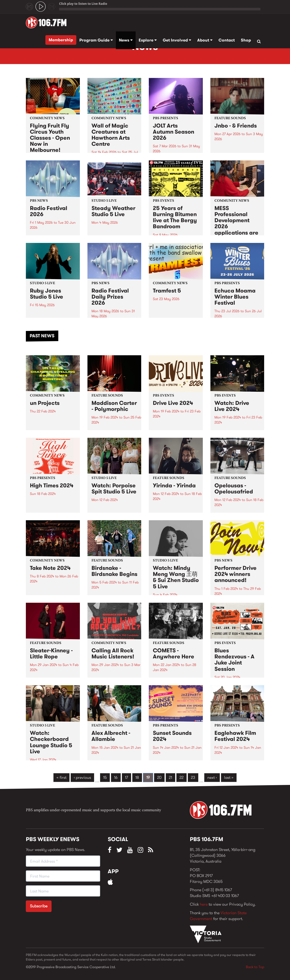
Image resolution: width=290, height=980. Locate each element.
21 (170, 777)
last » (229, 777)
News (126, 40)
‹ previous (82, 777)
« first (61, 777)
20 (159, 777)
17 (126, 777)
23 (193, 777)
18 (137, 777)
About (205, 40)
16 (116, 777)
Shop (246, 40)
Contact (227, 40)
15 (105, 777)
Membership (61, 40)
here (204, 904)
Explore (148, 40)
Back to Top (255, 967)
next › (212, 777)
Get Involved (177, 40)
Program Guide (96, 40)
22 (182, 777)
